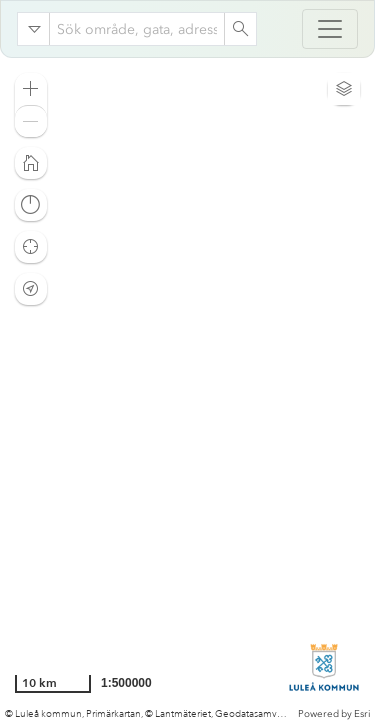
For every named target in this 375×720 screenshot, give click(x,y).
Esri (362, 714)
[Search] (240, 29)
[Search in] (34, 29)
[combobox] (137, 29)
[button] (31, 89)
